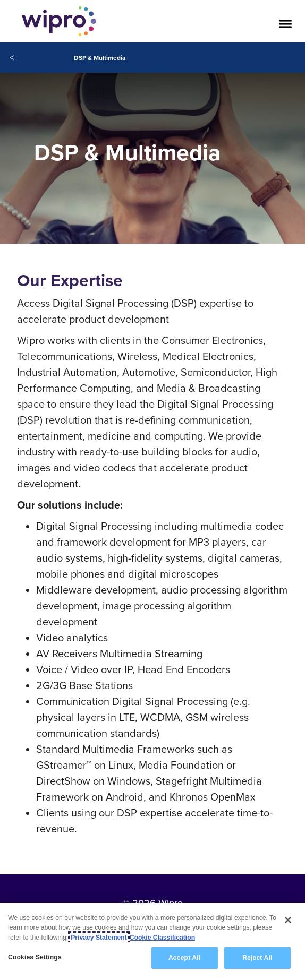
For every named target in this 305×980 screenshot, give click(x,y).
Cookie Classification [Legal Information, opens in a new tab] (162, 938)
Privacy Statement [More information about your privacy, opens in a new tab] (99, 938)
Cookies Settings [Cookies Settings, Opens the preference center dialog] (35, 957)
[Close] (288, 920)
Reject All (257, 958)
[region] (152, 942)
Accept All (184, 958)
